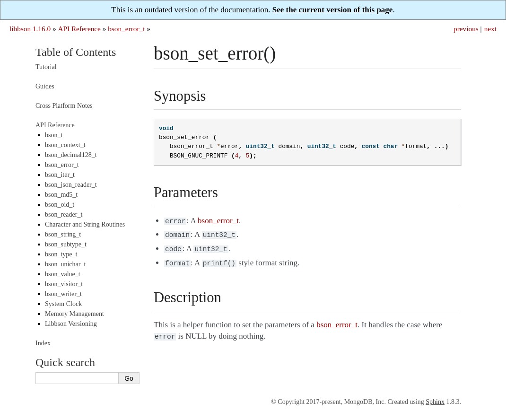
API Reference (79, 29)
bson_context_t (65, 145)
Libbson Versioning (71, 324)
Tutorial (46, 67)
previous (466, 29)
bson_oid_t (60, 205)
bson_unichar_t (65, 264)
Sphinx (435, 402)
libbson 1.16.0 (30, 29)
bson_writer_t (63, 294)
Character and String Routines (85, 224)
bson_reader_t (64, 214)
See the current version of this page (333, 10)
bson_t (54, 135)
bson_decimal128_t (71, 155)
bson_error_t (126, 29)
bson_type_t (61, 254)
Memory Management (74, 314)
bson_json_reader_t (71, 185)
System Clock (63, 304)
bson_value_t (63, 274)
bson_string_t (63, 234)
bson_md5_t (61, 195)
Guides (45, 86)
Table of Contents (76, 52)
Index (43, 343)
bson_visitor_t (64, 284)
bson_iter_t (60, 175)
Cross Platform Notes (64, 106)
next (490, 29)
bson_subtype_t (66, 244)
